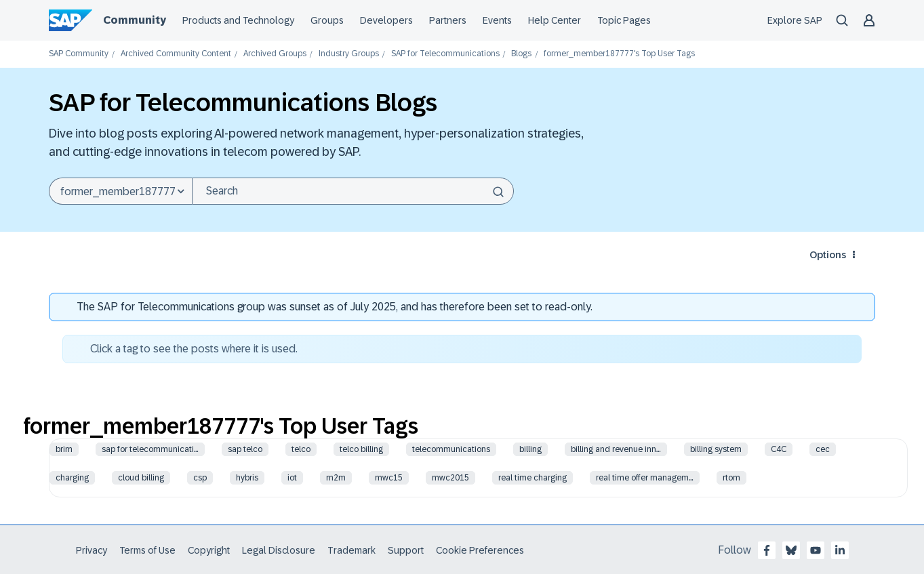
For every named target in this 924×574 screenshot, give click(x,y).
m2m (336, 478)
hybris (247, 478)
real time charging (533, 478)
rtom (731, 478)
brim (64, 449)
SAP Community (79, 54)
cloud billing (141, 478)
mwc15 (389, 478)
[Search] (353, 191)
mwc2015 (450, 478)
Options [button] (828, 255)
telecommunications (451, 449)
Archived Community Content (176, 54)
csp (200, 478)
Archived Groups (275, 54)
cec (823, 449)
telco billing (361, 449)
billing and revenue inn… (616, 449)
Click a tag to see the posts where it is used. (194, 349)
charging (72, 478)
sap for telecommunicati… (150, 449)
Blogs (521, 54)
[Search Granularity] (120, 191)
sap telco (245, 449)
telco (301, 449)
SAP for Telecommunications (445, 54)
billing (530, 449)
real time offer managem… (645, 478)
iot (292, 478)
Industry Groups (349, 54)
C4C (779, 449)
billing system (716, 449)
